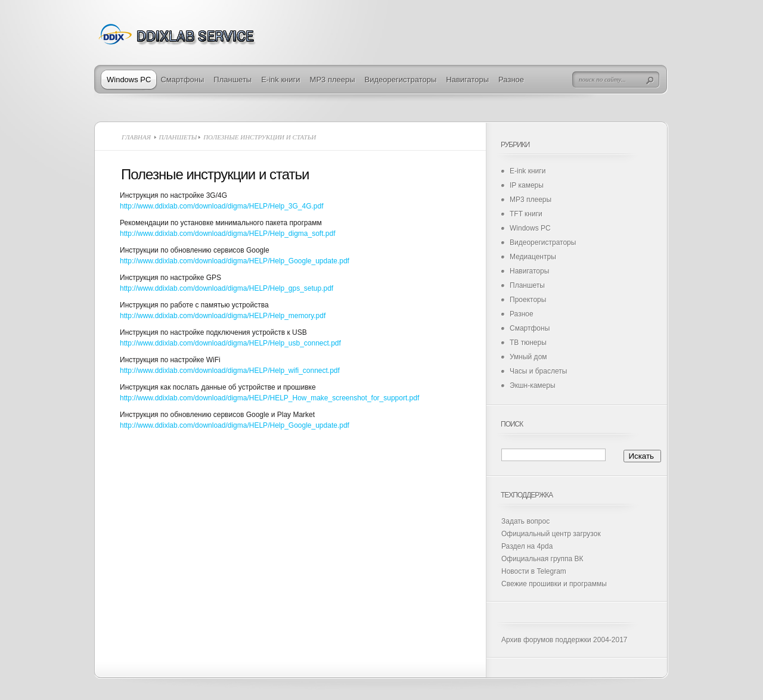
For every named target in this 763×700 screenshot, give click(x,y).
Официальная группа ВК (542, 559)
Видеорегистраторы (401, 80)
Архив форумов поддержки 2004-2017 (565, 640)
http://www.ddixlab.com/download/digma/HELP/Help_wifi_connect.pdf (230, 371)
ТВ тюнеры (528, 343)
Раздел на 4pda (527, 546)
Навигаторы (467, 80)
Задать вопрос (525, 521)
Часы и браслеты (538, 371)
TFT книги (526, 214)
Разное (511, 80)
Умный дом (528, 357)
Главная (136, 137)
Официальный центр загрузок (551, 534)
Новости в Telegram (534, 571)
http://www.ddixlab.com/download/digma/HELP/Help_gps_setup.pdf (227, 288)
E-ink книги (280, 80)
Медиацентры (533, 257)
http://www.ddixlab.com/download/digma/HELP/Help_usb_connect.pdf (230, 343)
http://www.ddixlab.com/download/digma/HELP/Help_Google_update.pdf (235, 261)
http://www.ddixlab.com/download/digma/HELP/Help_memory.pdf (223, 316)
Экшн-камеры (533, 385)
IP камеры (527, 185)
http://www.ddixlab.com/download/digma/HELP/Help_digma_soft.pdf (228, 234)
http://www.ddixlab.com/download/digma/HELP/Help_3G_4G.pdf (222, 206)
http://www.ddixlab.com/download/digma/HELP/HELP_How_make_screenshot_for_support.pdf (269, 398)
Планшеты (232, 80)
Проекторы (528, 300)
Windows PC (129, 80)
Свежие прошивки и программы (554, 584)
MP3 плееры (333, 80)
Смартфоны (182, 80)
